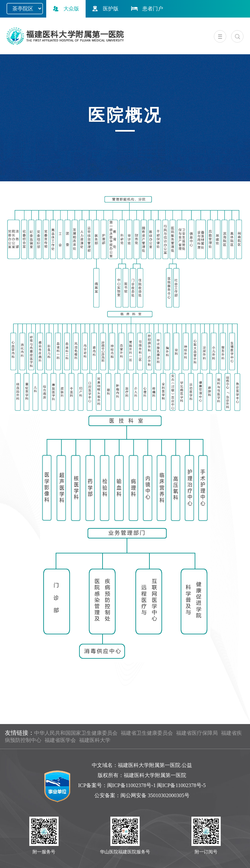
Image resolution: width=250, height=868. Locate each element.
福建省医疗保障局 (197, 733)
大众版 (65, 9)
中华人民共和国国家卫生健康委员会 (76, 733)
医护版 (104, 9)
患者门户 (146, 9)
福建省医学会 (60, 740)
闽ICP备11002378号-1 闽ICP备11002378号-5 (156, 785)
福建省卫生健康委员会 (147, 733)
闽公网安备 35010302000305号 (155, 795)
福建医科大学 (95, 740)
